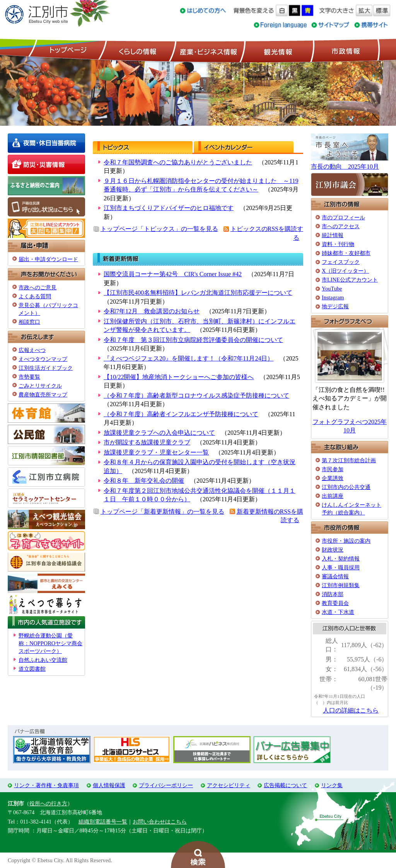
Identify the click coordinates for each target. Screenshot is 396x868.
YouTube (332, 289)
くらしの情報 (137, 51)
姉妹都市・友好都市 (346, 253)
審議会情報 (335, 576)
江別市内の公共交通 (346, 487)
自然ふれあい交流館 (43, 660)
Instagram (333, 297)
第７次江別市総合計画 (349, 460)
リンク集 (332, 785)
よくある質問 (35, 296)
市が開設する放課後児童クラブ (147, 442)
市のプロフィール (343, 217)
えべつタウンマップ (43, 359)
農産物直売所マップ (43, 395)
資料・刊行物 (338, 244)
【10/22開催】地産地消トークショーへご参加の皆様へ (179, 377)
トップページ (67, 51)
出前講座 (333, 496)
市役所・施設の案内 (346, 541)
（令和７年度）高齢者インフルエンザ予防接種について (181, 414)
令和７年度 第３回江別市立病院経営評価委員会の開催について (193, 340)
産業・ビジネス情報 (207, 51)
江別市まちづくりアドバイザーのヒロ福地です (169, 208)
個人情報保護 (109, 785)
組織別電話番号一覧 (103, 822)
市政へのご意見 (38, 287)
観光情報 (277, 51)
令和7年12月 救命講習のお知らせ (152, 311)
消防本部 (333, 594)
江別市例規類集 (341, 585)
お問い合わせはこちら (160, 822)
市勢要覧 (29, 377)
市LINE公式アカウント (350, 280)
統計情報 (333, 235)
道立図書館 (32, 669)
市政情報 (345, 51)
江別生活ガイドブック (46, 368)
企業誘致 (333, 478)
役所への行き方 (48, 803)
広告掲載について (285, 785)
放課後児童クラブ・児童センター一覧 (156, 452)
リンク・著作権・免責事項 (46, 785)
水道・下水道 (338, 612)
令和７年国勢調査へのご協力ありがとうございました (178, 162)
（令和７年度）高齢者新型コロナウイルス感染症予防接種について (196, 396)
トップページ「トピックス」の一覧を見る (159, 229)
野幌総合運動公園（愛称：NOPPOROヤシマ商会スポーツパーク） (50, 643)
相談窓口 (29, 322)
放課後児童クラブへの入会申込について (159, 433)
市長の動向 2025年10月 (345, 167)
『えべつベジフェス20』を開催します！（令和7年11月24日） (189, 358)
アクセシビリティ (229, 785)
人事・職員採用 (341, 567)
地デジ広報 (335, 306)
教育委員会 (335, 603)
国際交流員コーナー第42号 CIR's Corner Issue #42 (173, 274)
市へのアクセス (341, 226)
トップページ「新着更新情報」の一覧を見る (162, 512)
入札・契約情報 (341, 559)
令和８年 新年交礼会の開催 (144, 481)
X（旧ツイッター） (345, 271)
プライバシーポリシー (166, 785)
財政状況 (333, 550)
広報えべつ (32, 350)
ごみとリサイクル (40, 386)
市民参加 (333, 469)
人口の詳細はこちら (351, 710)
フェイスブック (341, 262)
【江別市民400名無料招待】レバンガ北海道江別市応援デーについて (198, 293)
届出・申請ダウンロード (48, 259)
